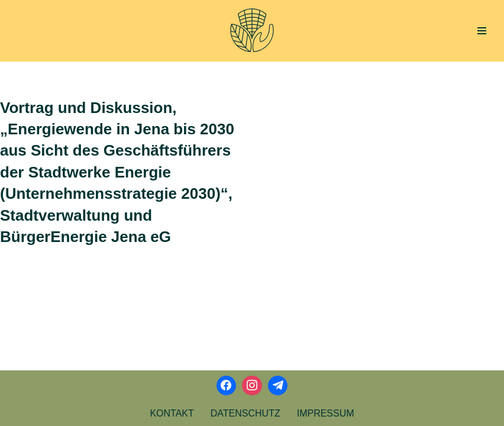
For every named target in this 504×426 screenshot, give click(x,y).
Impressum (326, 413)
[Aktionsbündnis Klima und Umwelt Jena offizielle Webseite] (252, 31)
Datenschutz (245, 413)
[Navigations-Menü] (482, 31)
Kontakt (172, 413)
